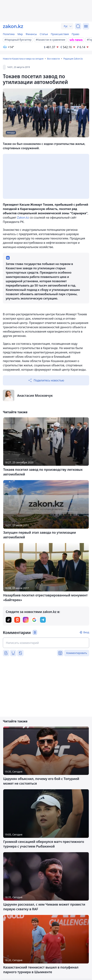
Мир (20, 34)
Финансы (31, 34)
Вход (86, 632)
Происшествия (60, 34)
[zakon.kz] (13, 26)
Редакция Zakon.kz (73, 59)
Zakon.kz (23, 217)
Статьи (44, 34)
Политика (9, 34)
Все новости (54, 59)
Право (75, 34)
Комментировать (77, 653)
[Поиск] (78, 26)
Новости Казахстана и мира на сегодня (23, 59)
